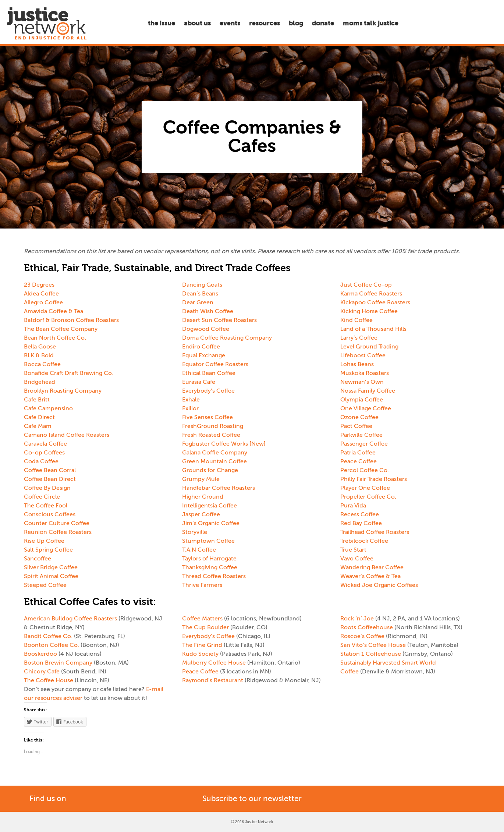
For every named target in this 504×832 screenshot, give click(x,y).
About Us (197, 23)
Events (230, 23)
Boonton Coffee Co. (52, 645)
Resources (265, 23)
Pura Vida (353, 506)
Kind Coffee (356, 320)
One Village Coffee (366, 408)
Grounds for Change (210, 470)
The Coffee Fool (46, 506)
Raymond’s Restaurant (213, 680)
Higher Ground (203, 497)
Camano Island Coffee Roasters (67, 435)
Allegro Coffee (43, 302)
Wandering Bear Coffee (372, 567)
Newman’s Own (362, 382)
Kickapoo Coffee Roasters (375, 302)
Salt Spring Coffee (48, 550)
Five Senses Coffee (207, 417)
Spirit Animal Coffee (51, 576)
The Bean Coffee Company (61, 329)
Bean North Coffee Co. (55, 338)
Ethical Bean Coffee (209, 373)
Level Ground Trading (369, 347)
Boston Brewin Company (58, 663)
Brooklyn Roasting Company (63, 391)
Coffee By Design (47, 488)
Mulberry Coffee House (214, 663)
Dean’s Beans (200, 294)
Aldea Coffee (41, 294)
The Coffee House (49, 680)
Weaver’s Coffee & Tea (370, 576)
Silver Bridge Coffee (51, 567)
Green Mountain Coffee (214, 461)
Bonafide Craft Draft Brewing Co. (69, 373)
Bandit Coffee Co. (48, 636)
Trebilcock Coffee (364, 541)
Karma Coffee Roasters (371, 294)
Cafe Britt (37, 400)
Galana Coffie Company (215, 453)
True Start (353, 550)
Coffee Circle (42, 497)
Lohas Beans (357, 364)
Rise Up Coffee (44, 541)
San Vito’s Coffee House (373, 645)
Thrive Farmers (202, 585)
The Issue (162, 23)
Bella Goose (40, 347)
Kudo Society (200, 654)
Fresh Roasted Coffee (211, 435)
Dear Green (198, 302)
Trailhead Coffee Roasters (375, 532)
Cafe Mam (38, 426)
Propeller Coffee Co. (368, 497)
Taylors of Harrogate (209, 559)
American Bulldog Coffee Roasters (70, 619)
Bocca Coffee (42, 364)
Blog (296, 23)
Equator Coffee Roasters (215, 364)
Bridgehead (40, 382)
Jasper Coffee (201, 514)
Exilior (191, 408)
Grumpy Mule (201, 479)
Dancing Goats (202, 285)
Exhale (191, 400)
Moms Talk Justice (371, 23)
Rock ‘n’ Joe (357, 619)
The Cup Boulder (205, 627)
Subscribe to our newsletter (252, 799)
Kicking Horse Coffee (369, 311)
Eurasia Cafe (199, 382)
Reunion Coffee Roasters (58, 532)
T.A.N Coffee (199, 550)
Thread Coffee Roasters (214, 576)
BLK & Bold (39, 355)
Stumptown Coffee (208, 541)
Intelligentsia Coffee (210, 506)
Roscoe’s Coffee (362, 636)
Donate (323, 23)
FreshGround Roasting (213, 426)
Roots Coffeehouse (367, 627)
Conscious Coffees (50, 514)
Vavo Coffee (357, 559)
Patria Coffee (358, 453)
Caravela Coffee (45, 444)
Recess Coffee (360, 514)
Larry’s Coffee (359, 338)
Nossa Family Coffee (368, 391)
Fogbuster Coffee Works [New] (224, 444)
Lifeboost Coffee (363, 355)
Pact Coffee (356, 426)
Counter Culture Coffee (57, 523)
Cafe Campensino (48, 408)
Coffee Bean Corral (50, 470)
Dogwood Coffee (206, 329)
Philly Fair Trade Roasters (374, 479)
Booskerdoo (40, 654)
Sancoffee (38, 559)
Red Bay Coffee (361, 523)
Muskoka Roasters (365, 373)
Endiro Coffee (201, 347)
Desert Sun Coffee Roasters (219, 320)
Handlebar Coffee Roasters (219, 488)
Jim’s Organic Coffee (211, 523)
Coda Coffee (41, 461)
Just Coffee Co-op (366, 285)
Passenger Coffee (364, 444)
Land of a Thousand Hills (373, 329)
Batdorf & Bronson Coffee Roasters (71, 320)
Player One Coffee (365, 488)
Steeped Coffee (45, 585)
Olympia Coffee (362, 400)
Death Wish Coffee (208, 311)
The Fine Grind (202, 645)
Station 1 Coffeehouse (371, 654)
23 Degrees (39, 285)
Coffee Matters (202, 619)
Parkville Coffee (361, 435)
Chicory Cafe (42, 672)
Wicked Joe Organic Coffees (379, 585)
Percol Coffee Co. (365, 470)
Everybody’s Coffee (208, 391)
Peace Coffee (359, 461)
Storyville (195, 532)
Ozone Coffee (359, 417)
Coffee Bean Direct (50, 479)
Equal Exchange (204, 355)
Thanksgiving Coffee (210, 567)
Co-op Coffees (44, 453)
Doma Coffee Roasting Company (227, 338)
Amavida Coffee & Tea (54, 311)
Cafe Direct (39, 417)
